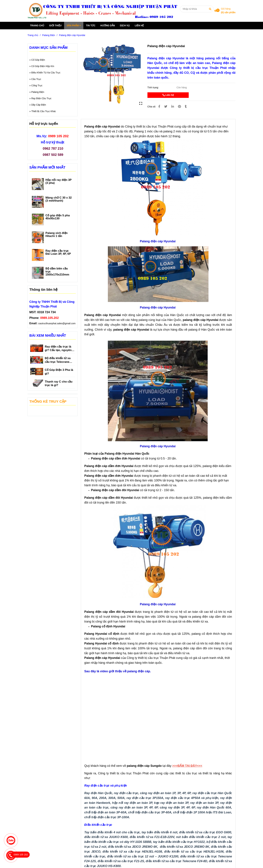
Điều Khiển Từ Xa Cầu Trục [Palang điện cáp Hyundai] (46, 73)
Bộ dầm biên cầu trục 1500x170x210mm (57, 272)
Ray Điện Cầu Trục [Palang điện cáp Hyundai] (41, 98)
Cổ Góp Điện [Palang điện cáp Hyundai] (38, 60)
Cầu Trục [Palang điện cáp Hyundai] (36, 79)
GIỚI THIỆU (55, 25)
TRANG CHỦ (37, 25)
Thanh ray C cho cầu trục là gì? (59, 383)
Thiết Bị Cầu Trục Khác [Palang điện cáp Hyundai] (44, 111)
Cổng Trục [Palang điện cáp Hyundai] (37, 85)
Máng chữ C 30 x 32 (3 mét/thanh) (59, 199)
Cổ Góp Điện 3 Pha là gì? (59, 372)
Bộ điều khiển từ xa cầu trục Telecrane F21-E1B (58, 360)
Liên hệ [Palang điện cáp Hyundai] (168, 95)
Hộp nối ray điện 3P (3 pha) (59, 181)
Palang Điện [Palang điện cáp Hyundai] (49, 35)
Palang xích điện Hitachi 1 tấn (57, 235)
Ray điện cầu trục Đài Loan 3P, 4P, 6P (58, 252)
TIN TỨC (91, 25)
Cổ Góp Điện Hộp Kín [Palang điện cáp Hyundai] (43, 66)
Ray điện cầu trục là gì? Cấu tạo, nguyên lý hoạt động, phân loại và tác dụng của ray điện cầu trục (60, 349)
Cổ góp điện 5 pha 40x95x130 (58, 217)
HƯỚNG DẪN (108, 25)
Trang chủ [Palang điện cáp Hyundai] (33, 35)
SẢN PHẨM (74, 25)
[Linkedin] (173, 107)
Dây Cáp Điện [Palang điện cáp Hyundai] (39, 105)
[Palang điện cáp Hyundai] (104, 11)
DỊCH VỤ (125, 25)
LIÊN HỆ (139, 25)
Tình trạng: (153, 87)
